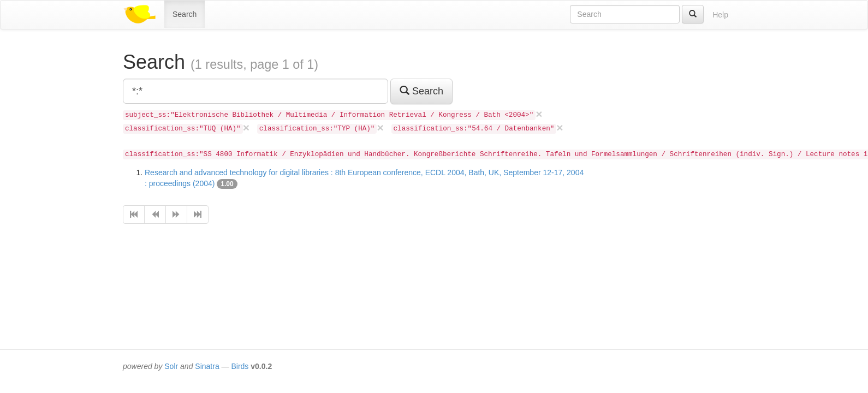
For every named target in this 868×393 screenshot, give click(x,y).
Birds (240, 366)
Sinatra (207, 366)
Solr (171, 366)
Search (185, 14)
